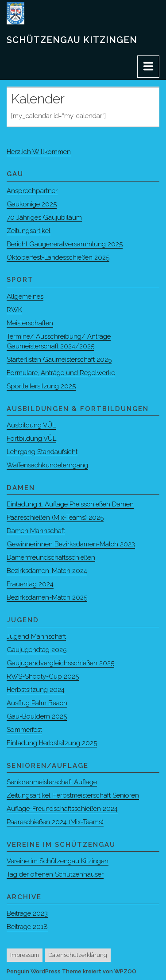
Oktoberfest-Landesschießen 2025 (58, 257)
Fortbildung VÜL (31, 439)
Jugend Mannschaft (36, 636)
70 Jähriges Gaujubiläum (44, 217)
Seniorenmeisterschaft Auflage (52, 782)
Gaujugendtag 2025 (37, 650)
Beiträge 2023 (27, 913)
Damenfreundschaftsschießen (51, 557)
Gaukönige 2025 (32, 204)
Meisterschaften (30, 323)
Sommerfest (24, 730)
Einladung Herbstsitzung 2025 (52, 743)
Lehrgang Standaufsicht (42, 452)
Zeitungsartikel (29, 231)
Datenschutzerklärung (78, 955)
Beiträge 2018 (27, 927)
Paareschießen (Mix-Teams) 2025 (55, 518)
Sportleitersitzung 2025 (41, 386)
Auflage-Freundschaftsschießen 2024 (62, 809)
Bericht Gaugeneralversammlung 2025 (65, 244)
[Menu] (148, 67)
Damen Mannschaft (36, 531)
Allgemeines (25, 296)
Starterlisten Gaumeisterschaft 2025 (59, 360)
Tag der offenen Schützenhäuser (55, 874)
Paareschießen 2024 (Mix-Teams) (55, 822)
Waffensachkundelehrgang (47, 465)
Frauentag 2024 (30, 584)
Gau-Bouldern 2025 (37, 716)
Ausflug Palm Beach (37, 703)
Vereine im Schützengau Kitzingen (58, 861)
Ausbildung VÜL (31, 425)
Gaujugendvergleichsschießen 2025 (60, 663)
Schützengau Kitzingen (72, 40)
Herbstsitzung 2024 (36, 690)
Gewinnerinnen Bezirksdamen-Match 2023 (71, 544)
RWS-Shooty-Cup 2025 (43, 676)
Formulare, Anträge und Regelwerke (61, 373)
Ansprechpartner (32, 191)
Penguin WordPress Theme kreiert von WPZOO (71, 971)
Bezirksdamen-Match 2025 (47, 597)
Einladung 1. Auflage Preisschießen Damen (70, 504)
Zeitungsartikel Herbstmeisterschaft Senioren (73, 795)
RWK (14, 310)
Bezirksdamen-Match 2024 (47, 571)
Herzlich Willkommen (39, 152)
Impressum (25, 955)
